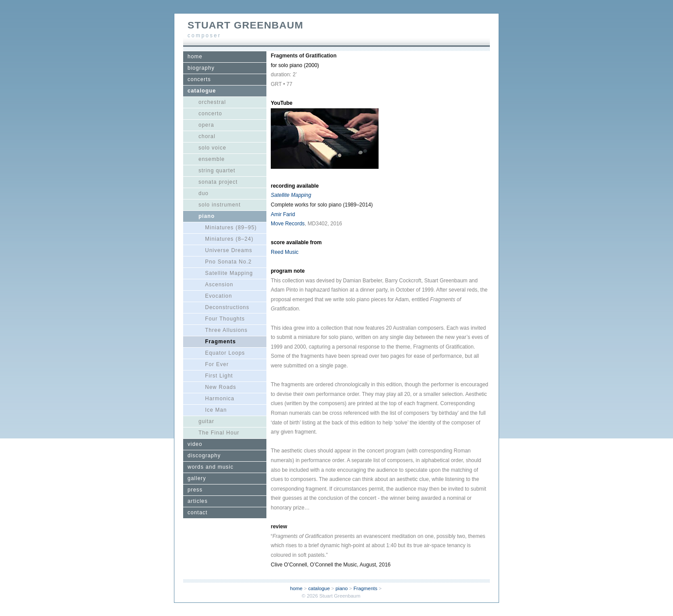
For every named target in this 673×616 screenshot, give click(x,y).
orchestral (212, 102)
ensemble (212, 159)
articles (198, 501)
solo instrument (220, 205)
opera (206, 125)
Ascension (219, 285)
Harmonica (220, 399)
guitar (206, 421)
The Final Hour (219, 433)
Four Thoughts (225, 319)
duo (204, 193)
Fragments (220, 342)
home (195, 57)
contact (198, 513)
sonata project (218, 182)
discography (204, 456)
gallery (197, 478)
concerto (210, 114)
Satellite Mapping (229, 273)
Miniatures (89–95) (231, 228)
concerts (199, 79)
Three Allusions (226, 330)
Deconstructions (227, 307)
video (195, 444)
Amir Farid (283, 214)
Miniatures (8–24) (229, 239)
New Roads (221, 387)
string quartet (217, 171)
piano (207, 216)
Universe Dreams (229, 250)
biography (201, 68)
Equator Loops (225, 353)
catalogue (202, 91)
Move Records (288, 224)
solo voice (212, 148)
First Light (219, 376)
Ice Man (216, 410)
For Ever (217, 364)
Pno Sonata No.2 (228, 262)
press (195, 490)
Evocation (219, 296)
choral (207, 136)
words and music (211, 467)
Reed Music (285, 252)
